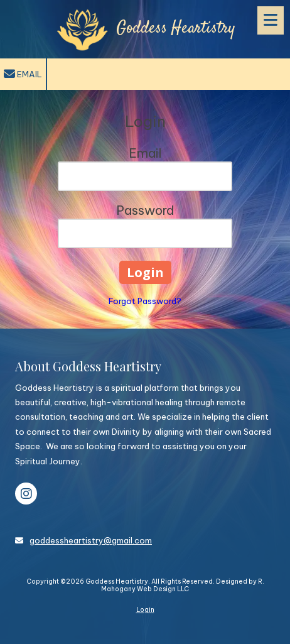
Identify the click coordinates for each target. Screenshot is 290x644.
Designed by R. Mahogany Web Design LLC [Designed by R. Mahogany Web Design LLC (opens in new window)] (183, 585)
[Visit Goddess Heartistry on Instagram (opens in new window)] (26, 494)
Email (23, 74)
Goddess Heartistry (176, 29)
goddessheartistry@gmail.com (91, 540)
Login (145, 610)
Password (145, 210)
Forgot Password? (145, 301)
